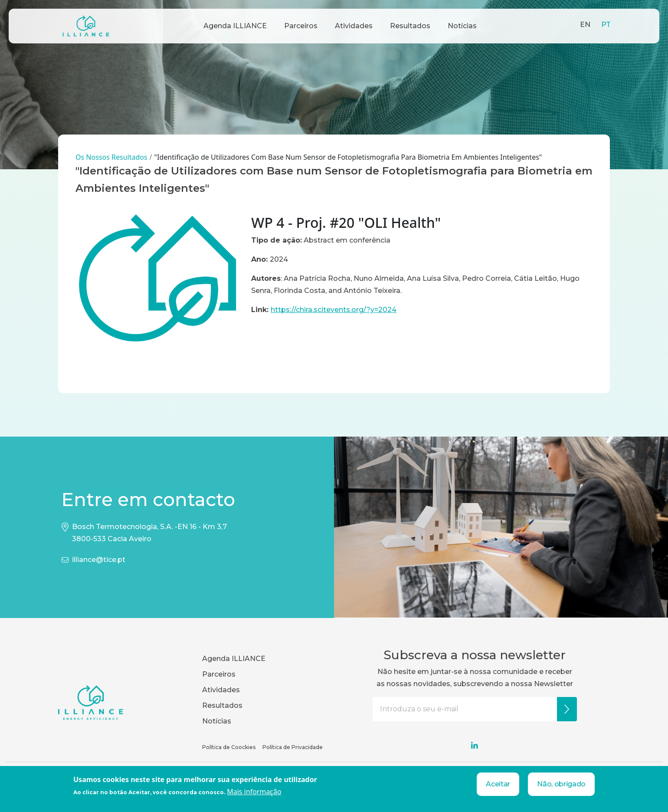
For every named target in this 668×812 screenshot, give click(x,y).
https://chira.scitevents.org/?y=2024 (334, 310)
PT (606, 25)
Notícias (462, 26)
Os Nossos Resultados (111, 157)
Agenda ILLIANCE (235, 26)
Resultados (410, 26)
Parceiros (301, 26)
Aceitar (498, 784)
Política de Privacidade (293, 747)
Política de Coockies (229, 747)
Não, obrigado (561, 784)
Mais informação (254, 792)
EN (585, 25)
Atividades (354, 26)
